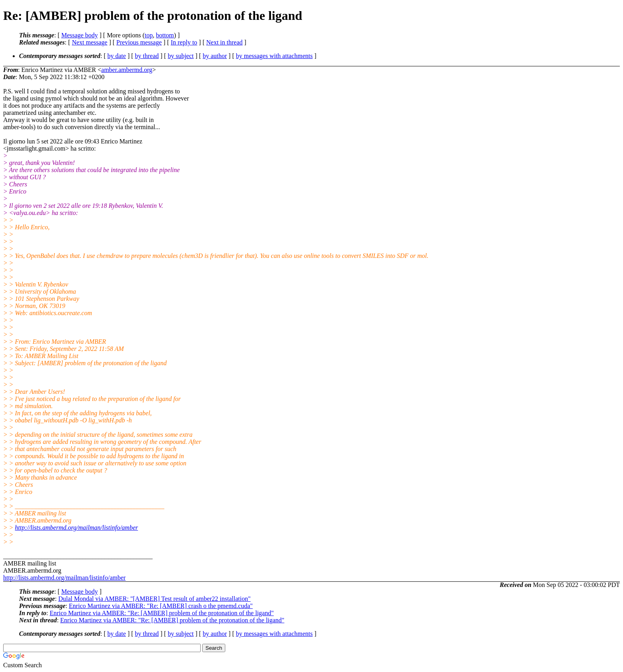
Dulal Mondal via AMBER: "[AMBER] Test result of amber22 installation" (155, 599)
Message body (79, 35)
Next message (90, 42)
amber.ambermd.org (127, 70)
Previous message (139, 42)
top (149, 35)
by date (117, 56)
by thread (147, 56)
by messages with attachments (274, 56)
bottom (165, 35)
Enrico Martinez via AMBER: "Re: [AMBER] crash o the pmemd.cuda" (161, 606)
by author (215, 56)
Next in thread (224, 42)
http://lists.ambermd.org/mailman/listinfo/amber (77, 528)
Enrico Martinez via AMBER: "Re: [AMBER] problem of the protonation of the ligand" (162, 613)
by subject (181, 56)
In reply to (184, 42)
